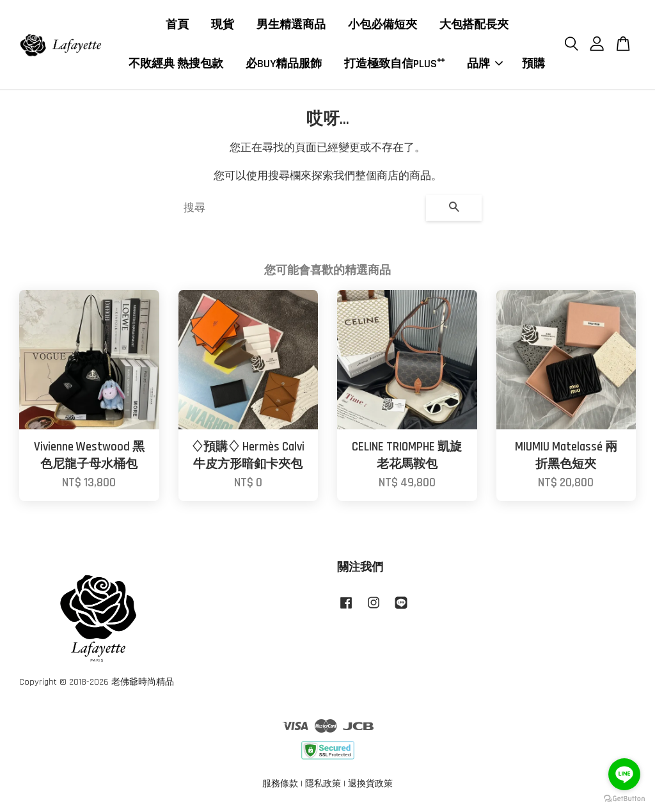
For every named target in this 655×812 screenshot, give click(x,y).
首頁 (177, 25)
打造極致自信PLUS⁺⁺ (394, 64)
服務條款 (280, 784)
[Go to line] (624, 774)
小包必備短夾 (383, 25)
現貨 (223, 25)
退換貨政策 (370, 784)
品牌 (485, 64)
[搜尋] (300, 209)
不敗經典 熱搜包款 (176, 64)
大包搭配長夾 (474, 25)
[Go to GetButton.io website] (624, 799)
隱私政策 (323, 784)
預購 (533, 64)
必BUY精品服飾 (284, 64)
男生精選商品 (291, 25)
